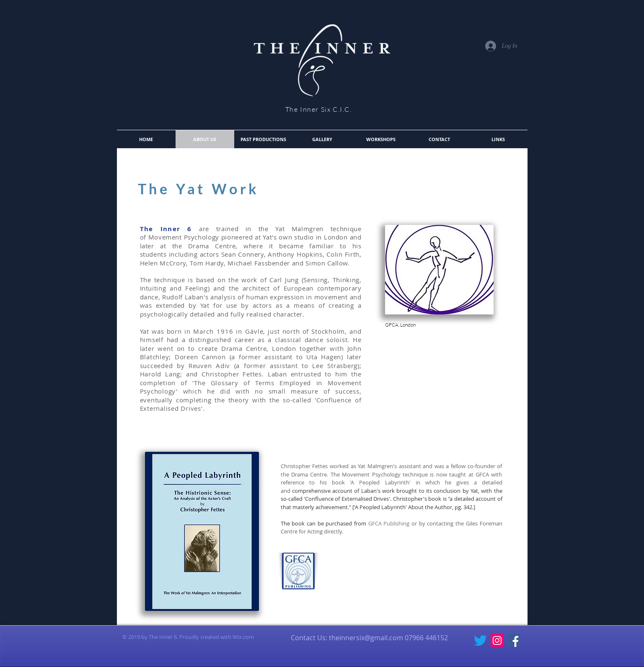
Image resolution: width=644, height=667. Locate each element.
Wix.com (243, 637)
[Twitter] (480, 640)
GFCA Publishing (390, 523)
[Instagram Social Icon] (497, 640)
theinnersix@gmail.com (366, 638)
